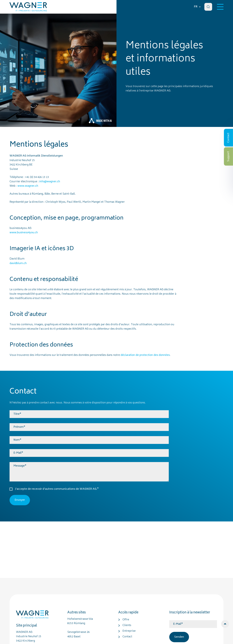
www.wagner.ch (28, 186)
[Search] (208, 7)
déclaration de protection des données (145, 355)
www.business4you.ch (24, 233)
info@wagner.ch (50, 182)
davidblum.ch (18, 263)
